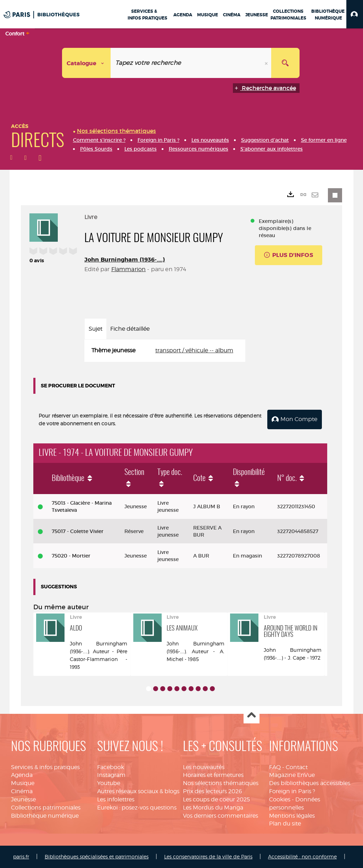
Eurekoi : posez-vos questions (137, 808)
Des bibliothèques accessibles (310, 783)
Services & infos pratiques (45, 767)
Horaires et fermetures (213, 775)
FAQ (275, 767)
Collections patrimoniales (46, 808)
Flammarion (129, 269)
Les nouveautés (204, 767)
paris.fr (21, 856)
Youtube (109, 783)
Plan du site (285, 824)
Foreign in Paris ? (292, 791)
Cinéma (22, 791)
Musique (23, 783)
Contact (297, 767)
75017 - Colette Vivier (78, 531)
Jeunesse (23, 799)
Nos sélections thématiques (221, 783)
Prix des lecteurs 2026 (213, 791)
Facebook (111, 767)
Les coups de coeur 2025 (216, 799)
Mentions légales (292, 816)
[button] (355, 14)
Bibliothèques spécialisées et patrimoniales (97, 856)
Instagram (111, 775)
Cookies (280, 799)
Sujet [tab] (96, 329)
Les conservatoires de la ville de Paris (208, 856)
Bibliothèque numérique (45, 816)
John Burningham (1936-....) (125, 260)
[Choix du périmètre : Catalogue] (86, 63)
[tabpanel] (165, 351)
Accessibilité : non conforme (302, 856)
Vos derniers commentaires (220, 816)
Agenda (22, 775)
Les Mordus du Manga (213, 808)
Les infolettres (116, 799)
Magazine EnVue (292, 775)
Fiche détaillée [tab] (130, 329)
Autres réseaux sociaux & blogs (138, 791)
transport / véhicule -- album (194, 350)
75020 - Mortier (71, 556)
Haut (252, 716)
